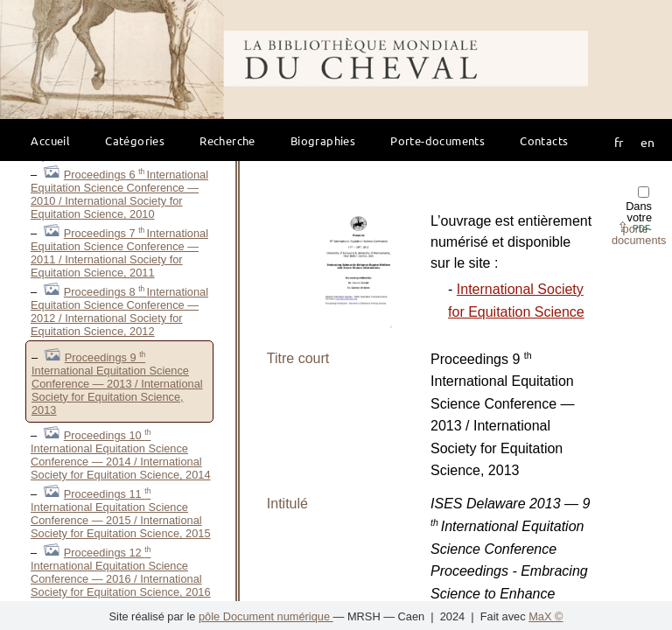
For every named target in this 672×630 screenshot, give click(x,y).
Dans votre (639, 217)
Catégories (135, 140)
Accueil (50, 140)
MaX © (546, 616)
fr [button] (619, 142)
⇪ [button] (633, 227)
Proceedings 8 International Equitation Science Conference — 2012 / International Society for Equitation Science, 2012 (119, 311)
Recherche (227, 140)
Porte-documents (437, 140)
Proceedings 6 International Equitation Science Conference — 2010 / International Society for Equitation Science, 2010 (119, 194)
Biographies (323, 140)
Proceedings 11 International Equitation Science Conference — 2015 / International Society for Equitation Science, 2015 (121, 514)
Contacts (544, 140)
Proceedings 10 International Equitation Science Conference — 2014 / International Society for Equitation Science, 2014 (121, 455)
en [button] (647, 142)
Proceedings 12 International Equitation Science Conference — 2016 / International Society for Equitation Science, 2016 (121, 572)
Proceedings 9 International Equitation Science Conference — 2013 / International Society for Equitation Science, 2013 (117, 384)
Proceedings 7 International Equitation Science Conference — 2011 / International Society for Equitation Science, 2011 (119, 253)
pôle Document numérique (266, 616)
